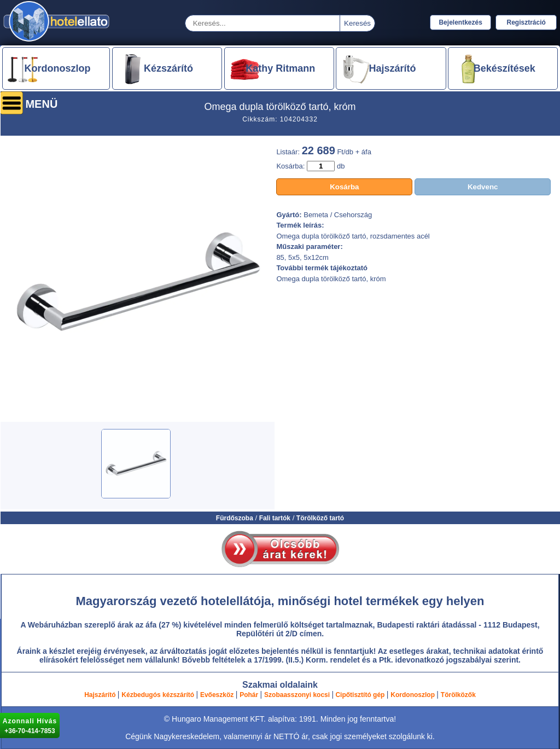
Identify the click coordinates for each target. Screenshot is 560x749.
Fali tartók (275, 518)
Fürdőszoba (235, 518)
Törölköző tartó (320, 518)
